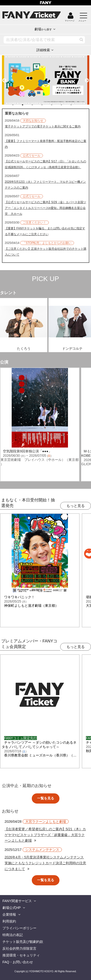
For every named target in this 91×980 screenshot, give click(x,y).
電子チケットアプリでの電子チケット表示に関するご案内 (43, 126)
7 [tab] (76, 105)
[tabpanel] (46, 80)
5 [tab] (57, 105)
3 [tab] (37, 105)
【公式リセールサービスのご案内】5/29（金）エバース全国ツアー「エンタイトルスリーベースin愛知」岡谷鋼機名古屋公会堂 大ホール (45, 208)
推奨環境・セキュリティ (21, 955)
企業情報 (9, 914)
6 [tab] (66, 105)
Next (87, 78)
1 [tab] (18, 105)
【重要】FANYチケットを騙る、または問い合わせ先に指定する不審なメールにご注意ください (45, 231)
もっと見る (76, 506)
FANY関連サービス (17, 901)
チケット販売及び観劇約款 (23, 942)
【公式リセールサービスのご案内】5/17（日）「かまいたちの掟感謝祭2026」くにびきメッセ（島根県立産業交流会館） (45, 164)
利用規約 (9, 921)
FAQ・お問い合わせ (18, 962)
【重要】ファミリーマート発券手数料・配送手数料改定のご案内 (46, 144)
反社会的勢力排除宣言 (19, 948)
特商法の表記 (13, 935)
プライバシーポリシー (19, 928)
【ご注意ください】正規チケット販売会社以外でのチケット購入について (46, 252)
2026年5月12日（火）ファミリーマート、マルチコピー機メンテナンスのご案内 (45, 185)
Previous (4, 78)
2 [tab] (27, 105)
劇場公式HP (12, 908)
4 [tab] (47, 105)
